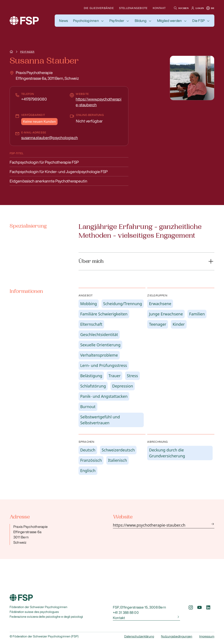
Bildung (141, 21)
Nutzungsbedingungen (177, 636)
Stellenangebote (133, 8)
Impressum (207, 636)
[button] (181, 8)
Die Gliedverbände (99, 8)
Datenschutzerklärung (139, 636)
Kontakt (159, 8)
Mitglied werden (170, 21)
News (63, 21)
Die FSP (199, 21)
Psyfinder (117, 21)
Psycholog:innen (86, 21)
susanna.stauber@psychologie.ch (50, 138)
